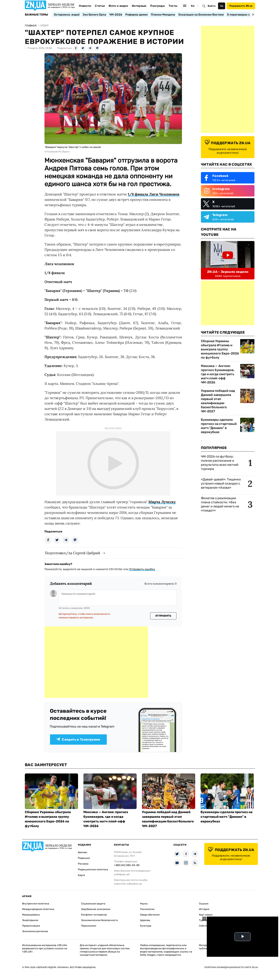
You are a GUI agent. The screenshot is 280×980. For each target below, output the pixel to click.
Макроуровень (31, 915)
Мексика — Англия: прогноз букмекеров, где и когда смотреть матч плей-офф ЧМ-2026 (218, 374)
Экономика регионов (35, 931)
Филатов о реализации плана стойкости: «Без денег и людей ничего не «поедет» (220, 504)
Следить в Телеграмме (78, 740)
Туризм (203, 920)
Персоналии (89, 926)
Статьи (100, 6)
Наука (144, 904)
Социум (204, 904)
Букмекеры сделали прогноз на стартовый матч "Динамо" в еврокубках (219, 426)
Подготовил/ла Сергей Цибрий (72, 553)
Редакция (84, 858)
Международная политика (38, 909)
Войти (212, 6)
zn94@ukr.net (122, 874)
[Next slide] (252, 14)
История (204, 909)
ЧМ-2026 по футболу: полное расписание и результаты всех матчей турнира (220, 463)
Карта (81, 875)
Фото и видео (118, 6)
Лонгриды (157, 6)
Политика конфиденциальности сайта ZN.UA (231, 967)
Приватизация (31, 926)
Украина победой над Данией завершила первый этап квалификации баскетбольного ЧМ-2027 (218, 401)
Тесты (173, 6)
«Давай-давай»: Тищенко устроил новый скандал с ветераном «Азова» (221, 483)
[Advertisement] (96, 662)
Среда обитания (150, 915)
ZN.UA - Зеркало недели (228, 272)
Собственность (208, 926)
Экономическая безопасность (99, 920)
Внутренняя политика (36, 904)
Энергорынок (30, 920)
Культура (146, 926)
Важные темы (37, 15)
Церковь (145, 920)
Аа (222, 6)
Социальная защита (93, 904)
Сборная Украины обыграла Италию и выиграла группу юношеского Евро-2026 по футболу (220, 349)
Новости (85, 6)
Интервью (139, 6)
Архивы (82, 852)
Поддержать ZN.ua (241, 6)
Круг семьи (206, 915)
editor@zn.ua (134, 884)
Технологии (147, 909)
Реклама (83, 864)
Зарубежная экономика (96, 909)
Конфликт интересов (94, 915)
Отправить (163, 616)
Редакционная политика (93, 869)
